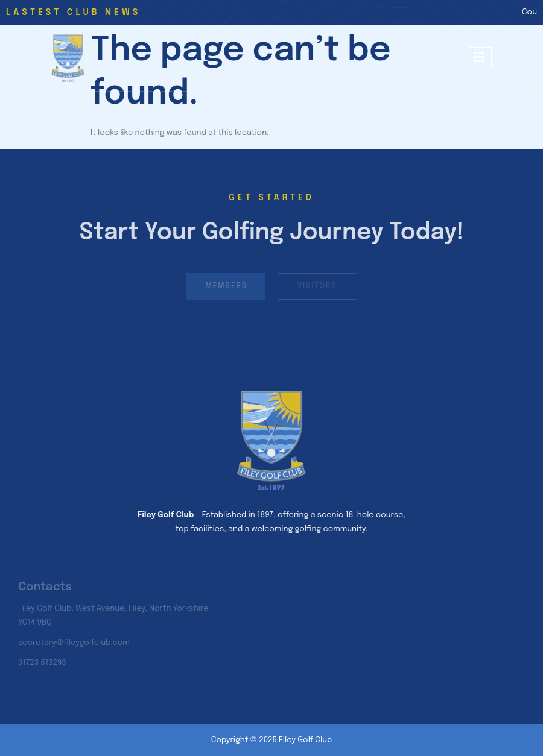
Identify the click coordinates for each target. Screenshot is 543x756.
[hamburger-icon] (480, 58)
